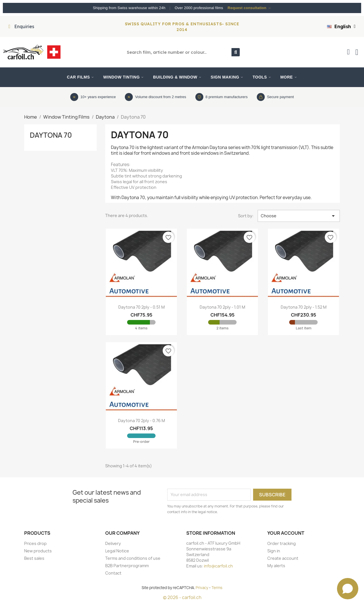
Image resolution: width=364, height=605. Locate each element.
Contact (113, 573)
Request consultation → (249, 8)
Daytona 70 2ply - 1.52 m (304, 307)
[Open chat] (348, 589)
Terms (217, 588)
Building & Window (177, 77)
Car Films (80, 77)
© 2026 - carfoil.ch (182, 597)
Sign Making (227, 77)
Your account (286, 533)
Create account (283, 558)
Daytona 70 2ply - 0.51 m (141, 307)
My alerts (276, 566)
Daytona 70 (51, 135)
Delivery (113, 543)
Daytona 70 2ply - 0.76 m (141, 421)
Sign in (274, 551)
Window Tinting (124, 77)
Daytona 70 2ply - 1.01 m (222, 307)
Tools (262, 77)
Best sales (34, 558)
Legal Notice (117, 551)
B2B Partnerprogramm (127, 566)
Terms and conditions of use (133, 558)
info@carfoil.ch (218, 566)
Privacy (202, 588)
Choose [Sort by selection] (299, 216)
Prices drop (35, 543)
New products (38, 551)
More (289, 77)
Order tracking (282, 543)
